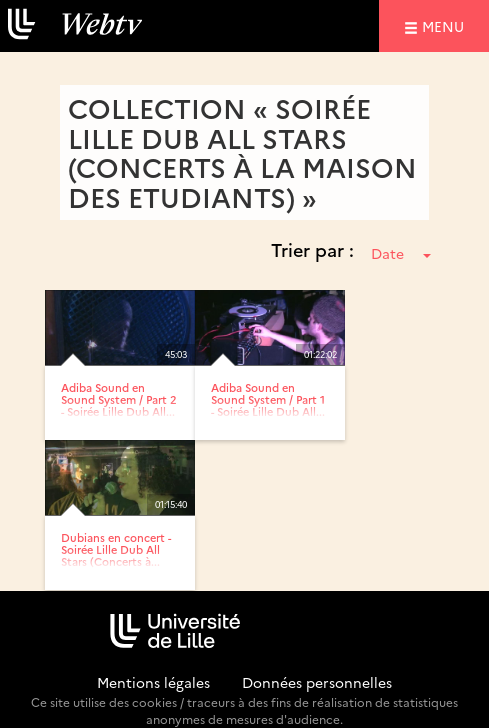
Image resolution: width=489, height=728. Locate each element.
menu (446, 25)
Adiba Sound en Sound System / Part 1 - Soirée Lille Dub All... (268, 399)
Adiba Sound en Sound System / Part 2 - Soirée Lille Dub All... (119, 399)
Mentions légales (153, 682)
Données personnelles (317, 682)
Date (401, 253)
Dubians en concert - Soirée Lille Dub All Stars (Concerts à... (116, 549)
